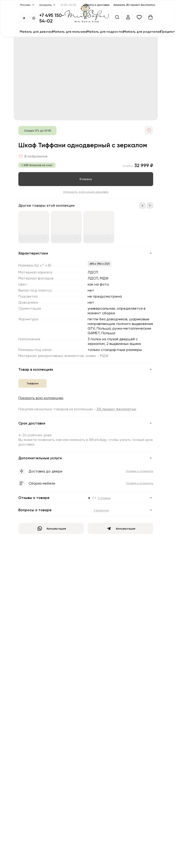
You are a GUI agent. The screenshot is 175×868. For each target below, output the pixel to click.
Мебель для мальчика (70, 31)
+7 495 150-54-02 (52, 18)
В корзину (86, 179)
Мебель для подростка (105, 31)
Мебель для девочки (36, 31)
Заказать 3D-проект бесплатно (134, 5)
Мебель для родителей (142, 31)
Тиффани (33, 383)
